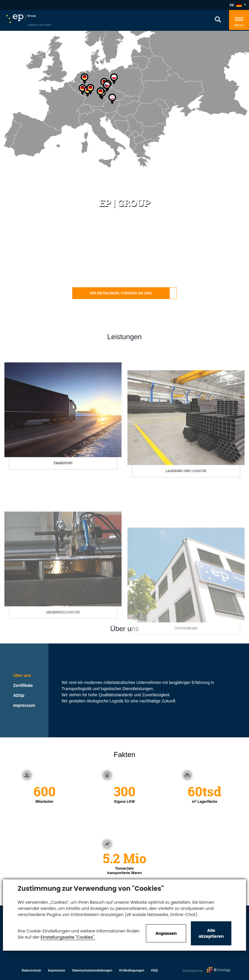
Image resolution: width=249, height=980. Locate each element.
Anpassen (166, 933)
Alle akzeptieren (211, 933)
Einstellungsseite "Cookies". (68, 937)
